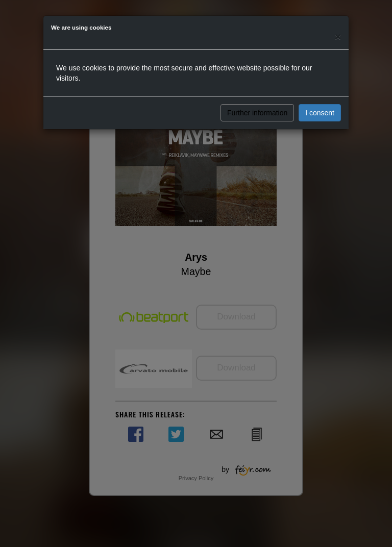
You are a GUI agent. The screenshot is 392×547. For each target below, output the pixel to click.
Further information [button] (257, 113)
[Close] (338, 36)
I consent (320, 113)
